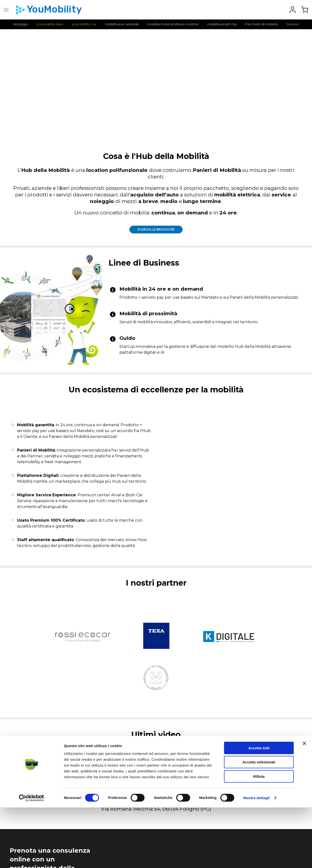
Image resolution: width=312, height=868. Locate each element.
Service (292, 24)
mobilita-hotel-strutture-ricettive (173, 24)
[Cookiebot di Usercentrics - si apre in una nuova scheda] (32, 859)
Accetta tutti (259, 808)
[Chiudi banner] (304, 804)
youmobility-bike (50, 24)
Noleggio (21, 24)
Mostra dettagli (256, 858)
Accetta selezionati (259, 823)
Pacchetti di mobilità (262, 24)
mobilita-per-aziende (122, 24)
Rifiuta (259, 837)
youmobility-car (84, 24)
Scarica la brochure (156, 229)
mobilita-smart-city (222, 24)
